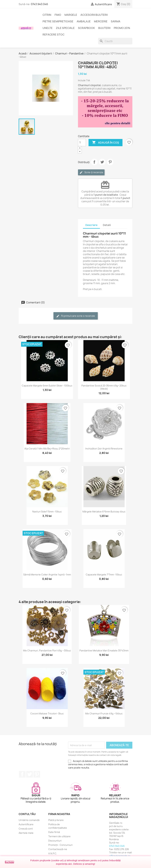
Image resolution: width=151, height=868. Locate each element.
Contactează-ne (58, 849)
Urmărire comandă (29, 820)
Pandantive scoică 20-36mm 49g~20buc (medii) (104, 387)
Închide (9, 862)
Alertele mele (26, 833)
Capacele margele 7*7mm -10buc (104, 575)
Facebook (22, 774)
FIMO (58, 15)
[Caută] (115, 41)
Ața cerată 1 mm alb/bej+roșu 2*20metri (47, 449)
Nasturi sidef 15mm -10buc (47, 512)
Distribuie (94, 162)
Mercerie (101, 21)
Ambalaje (84, 21)
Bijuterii (104, 28)
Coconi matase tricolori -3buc (47, 713)
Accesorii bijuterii (94, 15)
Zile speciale (65, 28)
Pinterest (110, 162)
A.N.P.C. (53, 853)
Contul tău (27, 814)
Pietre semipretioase (58, 21)
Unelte (48, 28)
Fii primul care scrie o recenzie (76, 316)
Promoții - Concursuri (60, 845)
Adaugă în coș (106, 143)
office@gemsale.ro (120, 856)
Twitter (30, 774)
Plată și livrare (56, 820)
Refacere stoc (53, 35)
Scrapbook (86, 28)
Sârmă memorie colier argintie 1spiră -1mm (47, 575)
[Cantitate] (82, 143)
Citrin (47, 15)
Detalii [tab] (107, 225)
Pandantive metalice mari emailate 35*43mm (104, 651)
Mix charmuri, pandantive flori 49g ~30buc (47, 651)
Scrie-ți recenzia (91, 172)
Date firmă (54, 832)
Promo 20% (122, 28)
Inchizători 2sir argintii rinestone (104, 449)
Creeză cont (26, 829)
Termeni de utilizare (59, 836)
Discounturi (55, 841)
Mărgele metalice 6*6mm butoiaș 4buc (104, 512)
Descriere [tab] (91, 225)
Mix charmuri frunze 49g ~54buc (104, 713)
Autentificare (26, 824)
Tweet (102, 162)
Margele (71, 15)
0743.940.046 (39, 4)
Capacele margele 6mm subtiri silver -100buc (47, 386)
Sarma (116, 21)
